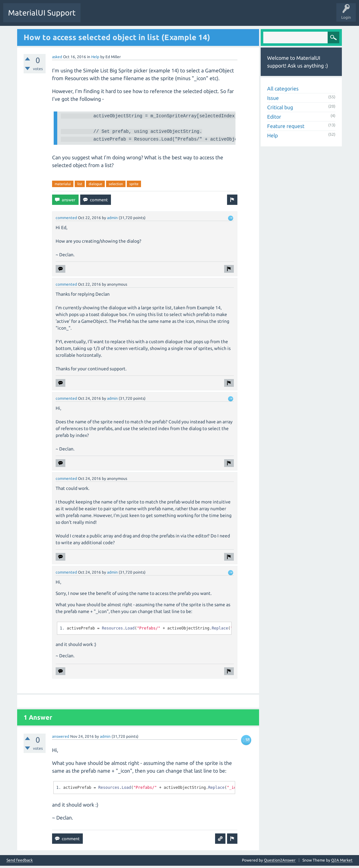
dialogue (95, 186)
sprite (134, 186)
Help (95, 56)
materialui (63, 186)
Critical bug (280, 107)
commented (66, 220)
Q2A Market (342, 862)
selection (116, 186)
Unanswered (121, 17)
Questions (94, 17)
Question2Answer (280, 862)
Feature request (286, 126)
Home (196, 17)
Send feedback (20, 863)
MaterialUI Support (42, 13)
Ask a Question (153, 17)
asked (57, 56)
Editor (274, 116)
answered (61, 739)
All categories (283, 88)
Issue (273, 98)
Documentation (224, 17)
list (80, 186)
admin (112, 220)
